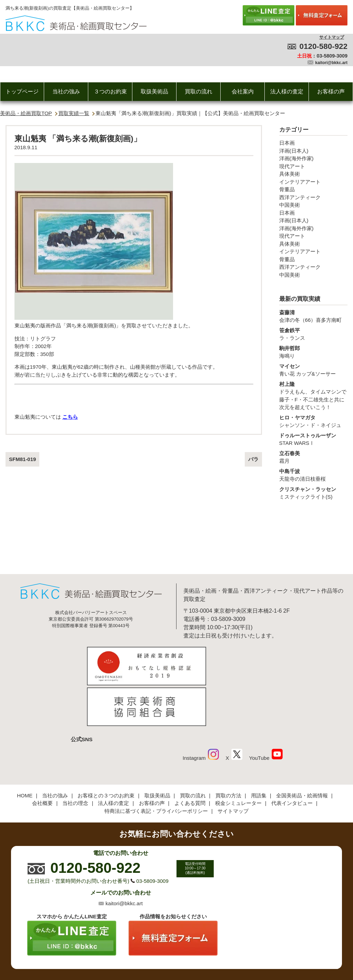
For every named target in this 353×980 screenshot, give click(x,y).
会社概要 (42, 757)
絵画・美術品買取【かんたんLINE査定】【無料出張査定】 (76, 23)
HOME (25, 750)
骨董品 (287, 189)
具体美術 (290, 174)
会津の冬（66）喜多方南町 (313, 316)
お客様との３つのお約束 (106, 750)
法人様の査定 (287, 91)
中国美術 (290, 205)
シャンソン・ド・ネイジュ (313, 421)
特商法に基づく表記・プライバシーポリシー (156, 765)
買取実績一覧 (74, 113)
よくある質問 (190, 757)
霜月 (313, 457)
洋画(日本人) (294, 151)
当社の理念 (75, 757)
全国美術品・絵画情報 (302, 750)
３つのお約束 (110, 91)
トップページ (22, 91)
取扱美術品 (154, 91)
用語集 (259, 750)
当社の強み (66, 91)
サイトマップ (332, 37)
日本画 (287, 143)
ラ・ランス (313, 334)
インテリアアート (300, 182)
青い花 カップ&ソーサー (313, 370)
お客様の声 (331, 91)
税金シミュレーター (238, 757)
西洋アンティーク (300, 197)
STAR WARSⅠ (313, 439)
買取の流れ (199, 91)
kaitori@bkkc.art (331, 63)
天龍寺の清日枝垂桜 (313, 475)
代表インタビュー (292, 757)
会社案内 (243, 91)
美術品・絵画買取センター (165, 954)
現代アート (292, 166)
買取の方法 (228, 750)
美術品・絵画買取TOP (26, 113)
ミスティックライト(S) (313, 493)
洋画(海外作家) (296, 158)
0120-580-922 (324, 46)
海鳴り (313, 352)
